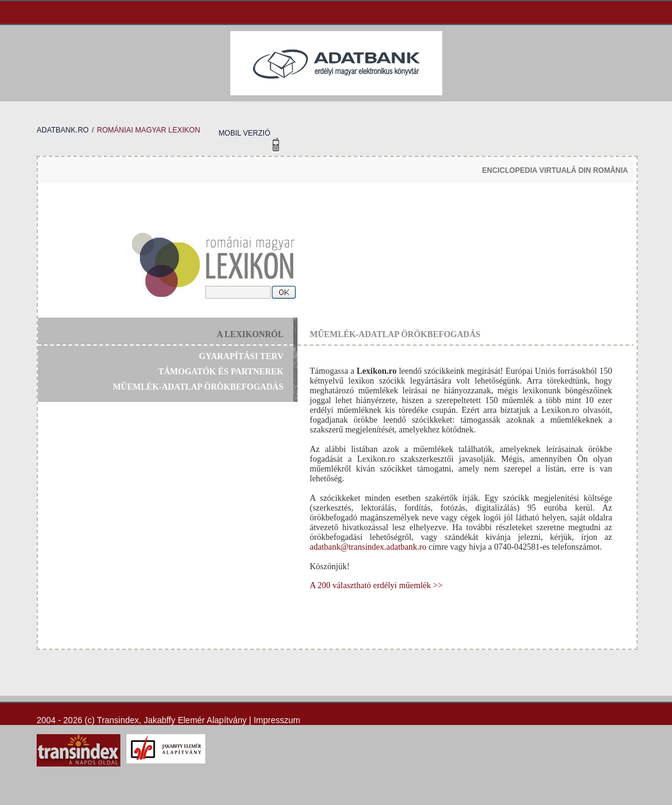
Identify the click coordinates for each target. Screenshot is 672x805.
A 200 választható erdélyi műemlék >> (376, 585)
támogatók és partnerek (221, 372)
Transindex (118, 720)
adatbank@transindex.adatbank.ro (368, 547)
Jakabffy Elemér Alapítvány (195, 720)
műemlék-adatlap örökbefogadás (198, 387)
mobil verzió (245, 133)
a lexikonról (250, 334)
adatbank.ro (63, 130)
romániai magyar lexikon (148, 130)
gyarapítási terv (241, 356)
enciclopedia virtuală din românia (555, 170)
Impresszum (277, 720)
